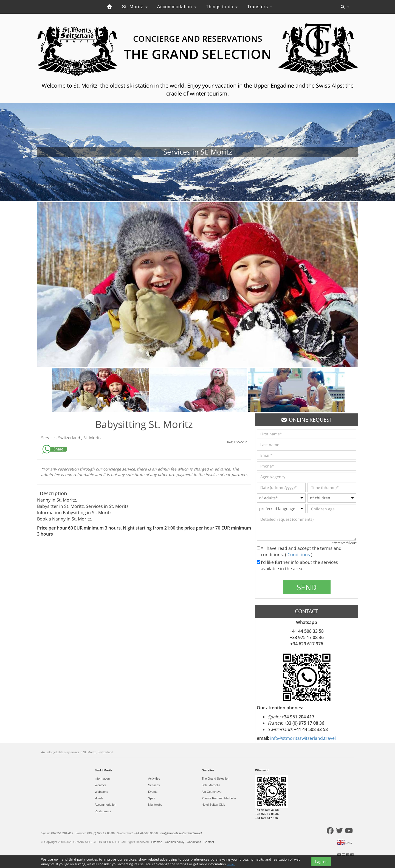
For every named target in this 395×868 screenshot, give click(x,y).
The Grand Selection (215, 779)
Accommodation (177, 7)
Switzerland (70, 438)
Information (102, 779)
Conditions (299, 555)
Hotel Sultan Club (213, 805)
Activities (154, 779)
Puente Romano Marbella (219, 798)
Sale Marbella (211, 785)
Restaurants (103, 811)
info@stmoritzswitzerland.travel (303, 738)
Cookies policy (175, 842)
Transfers (260, 7)
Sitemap (157, 842)
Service (48, 438)
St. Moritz (135, 7)
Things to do (222, 7)
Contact (209, 842)
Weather (100, 785)
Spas (152, 798)
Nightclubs (155, 805)
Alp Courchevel (212, 792)
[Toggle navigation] (345, 7)
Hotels (99, 798)
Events (153, 792)
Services (154, 785)
